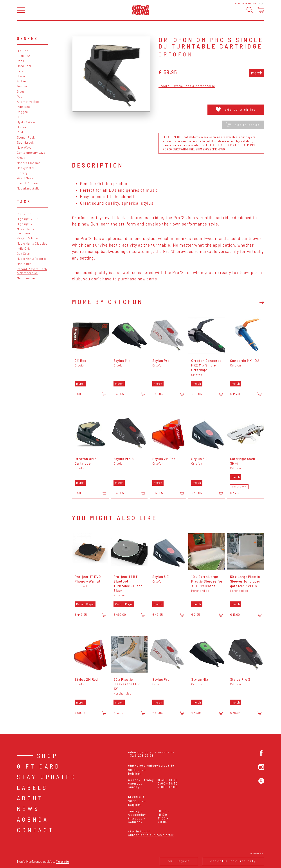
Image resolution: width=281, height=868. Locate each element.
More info (62, 861)
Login (261, 3)
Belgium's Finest (29, 238)
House (21, 127)
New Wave (24, 147)
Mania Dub (24, 264)
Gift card (39, 766)
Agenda (33, 819)
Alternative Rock (29, 102)
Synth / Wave (26, 122)
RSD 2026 (24, 214)
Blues (21, 91)
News (28, 808)
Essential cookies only (233, 861)
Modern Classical (29, 163)
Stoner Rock (26, 137)
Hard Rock (24, 66)
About (30, 798)
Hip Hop (23, 51)
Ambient (23, 81)
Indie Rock (24, 107)
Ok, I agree (179, 861)
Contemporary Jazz (31, 152)
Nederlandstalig (28, 188)
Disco (21, 76)
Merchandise (26, 278)
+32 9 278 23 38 (141, 756)
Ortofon (176, 54)
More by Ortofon (108, 302)
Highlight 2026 (28, 219)
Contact (36, 830)
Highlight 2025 (28, 224)
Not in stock (243, 125)
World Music (25, 178)
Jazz (20, 71)
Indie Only (24, 248)
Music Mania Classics (32, 243)
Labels (32, 787)
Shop (48, 756)
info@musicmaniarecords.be (151, 752)
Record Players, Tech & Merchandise (32, 271)
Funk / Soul (25, 56)
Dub (20, 117)
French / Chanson (30, 183)
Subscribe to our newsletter (151, 835)
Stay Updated (47, 777)
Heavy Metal (26, 168)
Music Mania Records (32, 259)
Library (22, 173)
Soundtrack (25, 142)
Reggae (22, 112)
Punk (20, 132)
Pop (20, 97)
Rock (21, 61)
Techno (22, 86)
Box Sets (23, 254)
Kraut (21, 158)
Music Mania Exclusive (26, 231)
